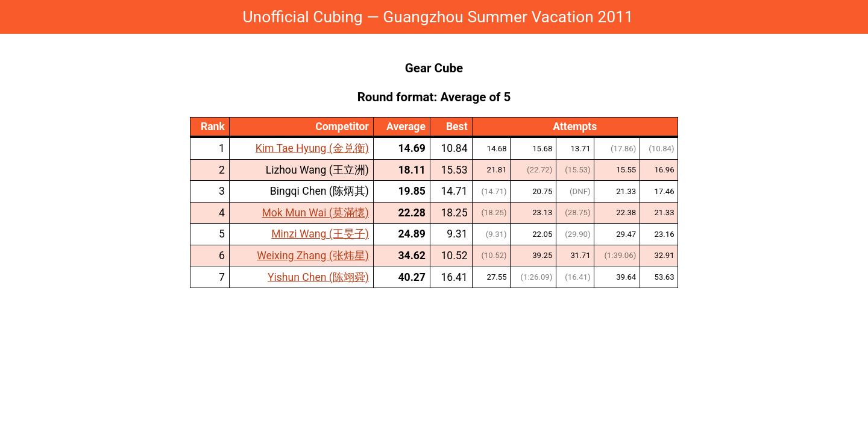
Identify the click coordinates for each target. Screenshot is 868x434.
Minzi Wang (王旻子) (320, 234)
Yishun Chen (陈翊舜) (318, 277)
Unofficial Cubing (302, 17)
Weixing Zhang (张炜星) (313, 256)
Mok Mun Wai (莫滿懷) (315, 213)
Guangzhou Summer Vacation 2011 (508, 17)
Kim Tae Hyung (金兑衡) (312, 148)
